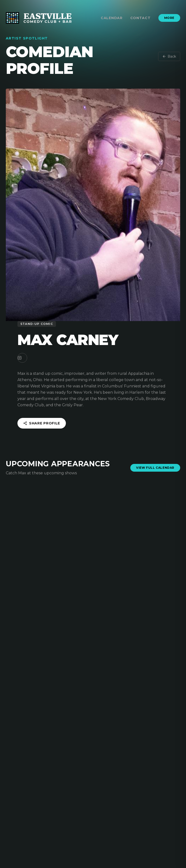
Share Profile (42, 423)
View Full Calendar (155, 468)
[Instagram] (22, 358)
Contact (140, 18)
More (169, 18)
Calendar (112, 18)
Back (169, 56)
